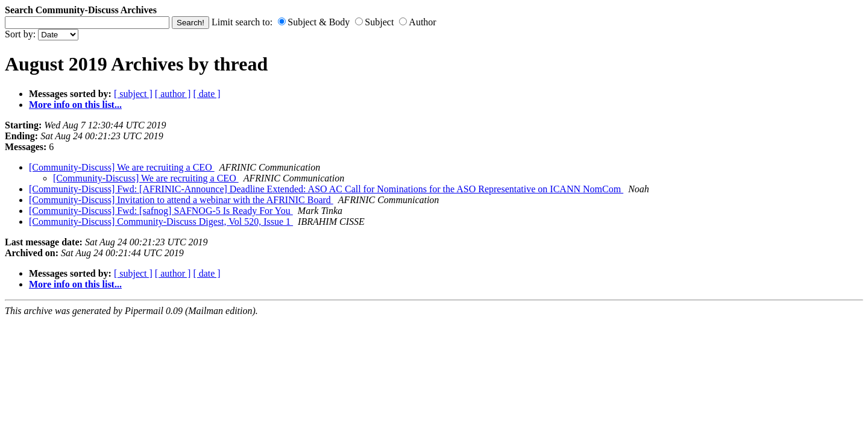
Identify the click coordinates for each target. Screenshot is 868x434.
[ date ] (206, 94)
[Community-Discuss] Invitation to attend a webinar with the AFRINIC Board (181, 200)
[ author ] (173, 94)
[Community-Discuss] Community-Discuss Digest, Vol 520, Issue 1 (161, 222)
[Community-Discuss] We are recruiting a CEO (122, 167)
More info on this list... (75, 105)
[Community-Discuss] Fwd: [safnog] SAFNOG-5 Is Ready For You (161, 211)
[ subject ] (133, 94)
